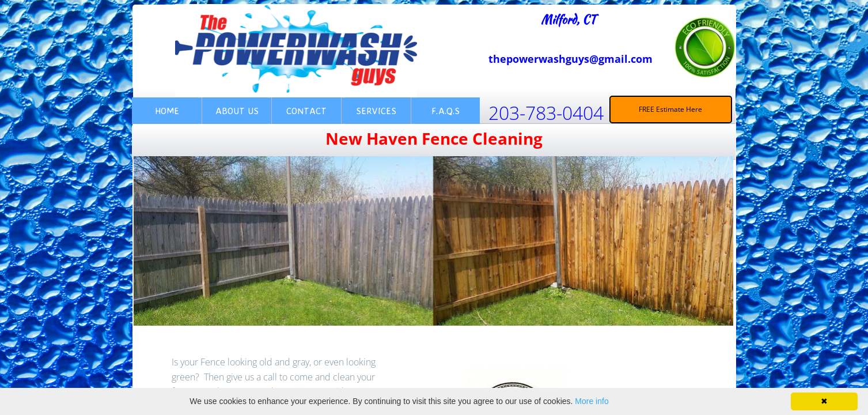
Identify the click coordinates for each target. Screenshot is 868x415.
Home (167, 111)
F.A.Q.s (446, 111)
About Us (237, 111)
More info (592, 401)
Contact (306, 111)
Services (376, 111)
